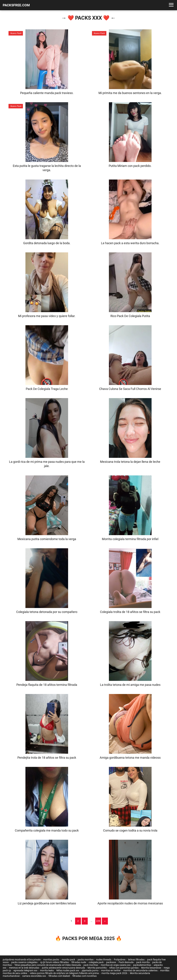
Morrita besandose (151, 968)
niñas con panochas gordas (124, 968)
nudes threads (104, 960)
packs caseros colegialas (24, 962)
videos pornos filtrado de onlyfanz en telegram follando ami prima (64, 973)
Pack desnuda (126, 962)
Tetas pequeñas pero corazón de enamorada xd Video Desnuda (48, 965)
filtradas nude (79, 962)
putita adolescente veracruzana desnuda (63, 968)
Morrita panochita (97, 968)
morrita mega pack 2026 (114, 973)
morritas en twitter (111, 970)
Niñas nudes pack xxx (68, 970)
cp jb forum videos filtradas (54, 962)
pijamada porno (90, 970)
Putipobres (120, 960)
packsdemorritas (142, 965)
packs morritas (86, 960)
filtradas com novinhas (84, 976)
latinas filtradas (136, 960)
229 (98, 921)
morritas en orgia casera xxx (116, 965)
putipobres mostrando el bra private (22, 960)
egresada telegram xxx (25, 970)
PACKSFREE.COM (16, 5)
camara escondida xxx (34, 976)
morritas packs (51, 960)
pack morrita (143, 962)
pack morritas (91, 965)
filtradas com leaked (59, 976)
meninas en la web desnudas (24, 968)
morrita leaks (47, 970)
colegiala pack (96, 962)
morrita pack (68, 960)
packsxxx (111, 962)
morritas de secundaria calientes (140, 970)
